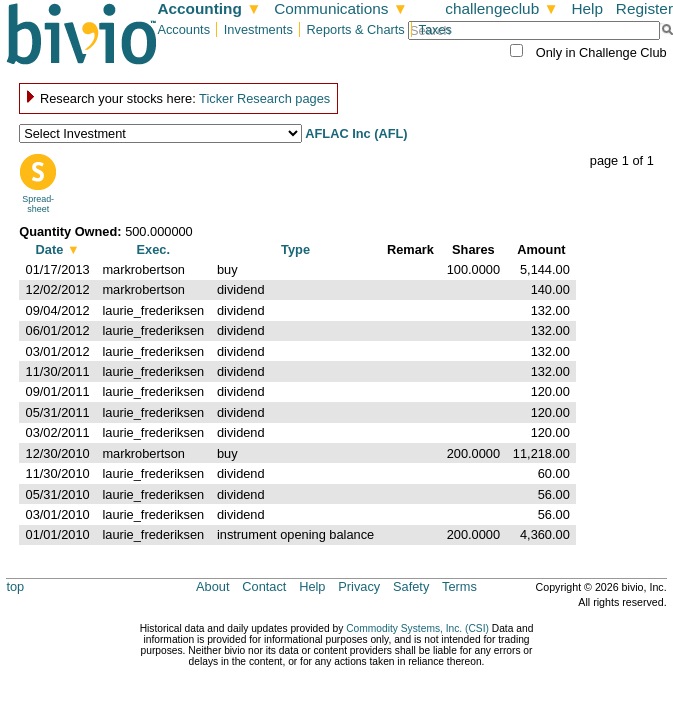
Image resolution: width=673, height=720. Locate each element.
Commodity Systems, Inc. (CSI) (417, 628)
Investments (258, 29)
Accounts (183, 29)
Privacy (359, 586)
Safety (411, 586)
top (15, 586)
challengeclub (501, 8)
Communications (341, 8)
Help (587, 8)
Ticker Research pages (264, 98)
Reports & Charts (356, 29)
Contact (264, 586)
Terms (459, 586)
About (212, 586)
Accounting (209, 8)
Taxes (435, 29)
